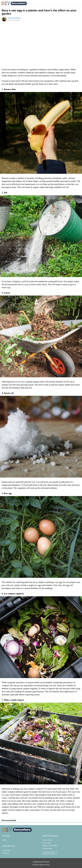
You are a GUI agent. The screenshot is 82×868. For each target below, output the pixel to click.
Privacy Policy (47, 843)
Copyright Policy (47, 848)
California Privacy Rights (50, 846)
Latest (4, 840)
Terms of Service (47, 840)
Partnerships (6, 850)
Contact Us (6, 853)
